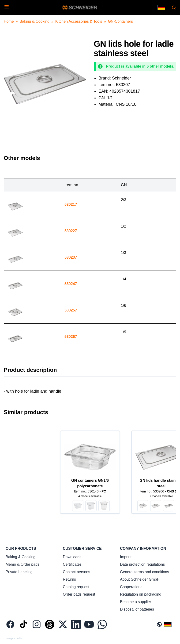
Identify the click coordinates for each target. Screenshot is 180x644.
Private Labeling (19, 572)
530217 (71, 204)
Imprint (126, 557)
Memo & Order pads (22, 564)
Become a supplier (136, 602)
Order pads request (79, 594)
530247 (71, 284)
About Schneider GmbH (140, 579)
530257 (71, 310)
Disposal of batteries (137, 609)
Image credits (14, 638)
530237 (71, 257)
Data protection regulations (142, 564)
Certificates (72, 564)
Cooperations (131, 587)
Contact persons (77, 572)
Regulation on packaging (141, 594)
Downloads (72, 557)
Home (9, 21)
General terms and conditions (144, 572)
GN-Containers (120, 21)
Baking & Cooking (35, 21)
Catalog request (76, 587)
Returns (69, 579)
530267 (71, 337)
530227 (71, 231)
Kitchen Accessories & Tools (79, 21)
